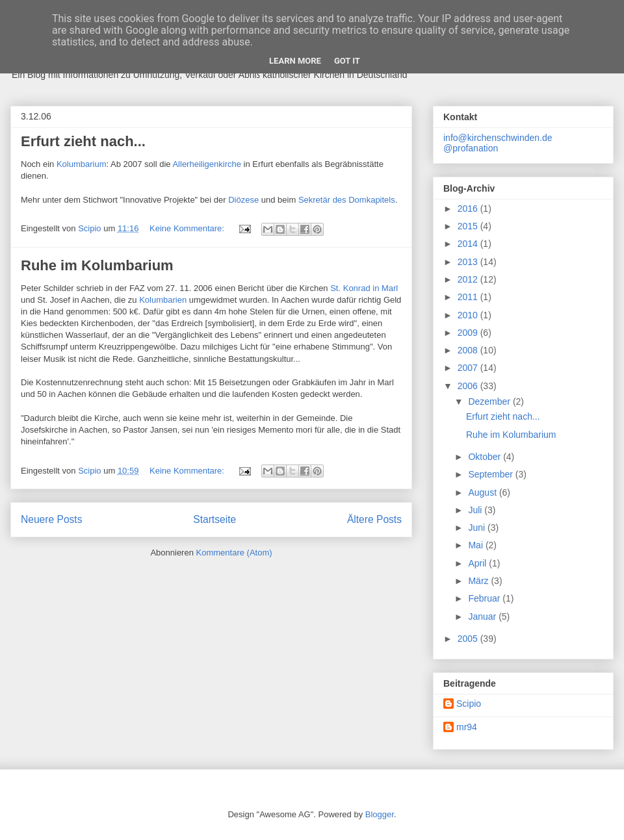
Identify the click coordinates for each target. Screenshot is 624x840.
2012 (469, 279)
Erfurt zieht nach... (83, 141)
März (479, 581)
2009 (469, 333)
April (478, 563)
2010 (469, 315)
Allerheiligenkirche (208, 164)
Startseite (214, 519)
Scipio (469, 704)
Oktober (486, 457)
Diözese (245, 200)
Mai (476, 545)
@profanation (471, 148)
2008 (469, 350)
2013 (469, 262)
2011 (469, 297)
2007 (469, 368)
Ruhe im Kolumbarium (97, 265)
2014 (469, 244)
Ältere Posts (374, 519)
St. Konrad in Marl (364, 288)
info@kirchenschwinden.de (498, 138)
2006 (469, 386)
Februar (485, 598)
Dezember (490, 401)
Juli (476, 510)
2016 (469, 209)
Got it (347, 61)
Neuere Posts (51, 519)
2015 (469, 226)
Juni (478, 528)
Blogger (380, 814)
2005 (469, 639)
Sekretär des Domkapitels (347, 200)
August (483, 492)
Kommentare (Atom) (234, 553)
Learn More (295, 61)
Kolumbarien (164, 300)
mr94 (467, 727)
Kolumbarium (82, 164)
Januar (483, 617)
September (491, 474)
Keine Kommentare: (188, 228)
